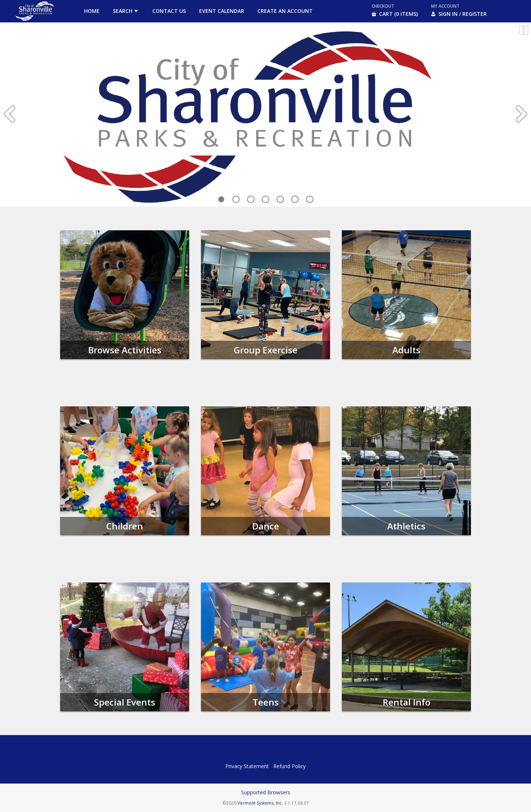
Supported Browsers (266, 792)
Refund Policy (289, 766)
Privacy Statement (247, 766)
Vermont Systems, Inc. (260, 803)
